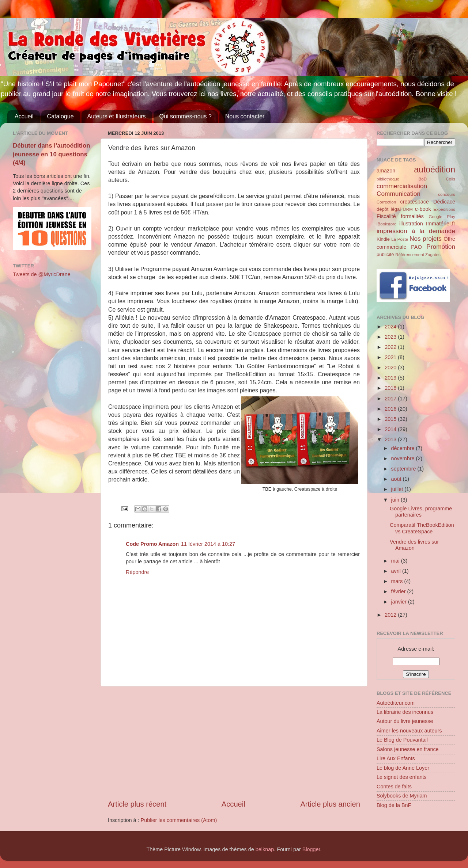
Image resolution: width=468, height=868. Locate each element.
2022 (391, 347)
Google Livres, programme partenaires (421, 512)
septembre (404, 469)
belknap (265, 849)
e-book (423, 209)
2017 (391, 399)
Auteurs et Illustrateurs (117, 116)
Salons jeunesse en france (408, 749)
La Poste (400, 239)
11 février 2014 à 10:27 (208, 544)
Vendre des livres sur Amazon (414, 545)
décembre (404, 448)
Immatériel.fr (441, 224)
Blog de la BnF (394, 805)
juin (396, 500)
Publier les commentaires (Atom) (179, 820)
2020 (391, 368)
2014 (391, 429)
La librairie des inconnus (405, 712)
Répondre (137, 572)
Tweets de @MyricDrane (42, 274)
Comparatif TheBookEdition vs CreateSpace (422, 528)
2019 (391, 378)
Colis (450, 179)
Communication (399, 194)
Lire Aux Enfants (396, 758)
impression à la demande (416, 231)
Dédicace (444, 202)
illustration (411, 224)
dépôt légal (389, 209)
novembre (404, 458)
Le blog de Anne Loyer (403, 768)
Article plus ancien (330, 804)
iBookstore (386, 224)
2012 (391, 615)
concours (447, 194)
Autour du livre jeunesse (405, 721)
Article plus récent (137, 804)
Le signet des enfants (402, 777)
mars (398, 581)
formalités (412, 216)
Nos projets (426, 239)
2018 (391, 388)
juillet (398, 489)
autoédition (435, 170)
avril (397, 571)
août (397, 479)
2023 (391, 337)
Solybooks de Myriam (402, 796)
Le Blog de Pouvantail (402, 740)
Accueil (24, 116)
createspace (414, 202)
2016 (391, 409)
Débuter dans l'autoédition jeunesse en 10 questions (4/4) (52, 154)
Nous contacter (245, 116)
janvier (400, 602)
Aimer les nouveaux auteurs (409, 731)
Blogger (311, 849)
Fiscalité (386, 216)
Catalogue (61, 116)
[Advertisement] (234, 743)
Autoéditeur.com (396, 703)
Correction (386, 202)
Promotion (441, 247)
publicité (385, 254)
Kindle (383, 239)
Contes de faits (394, 787)
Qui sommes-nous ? (186, 116)
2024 (391, 327)
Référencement (410, 255)
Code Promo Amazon (152, 544)
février (399, 591)
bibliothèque (388, 179)
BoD (423, 179)
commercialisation (402, 186)
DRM (408, 209)
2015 (391, 419)
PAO (416, 247)
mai (396, 561)
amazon (386, 171)
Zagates (433, 255)
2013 (391, 439)
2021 (391, 357)
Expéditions (444, 209)
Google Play (442, 217)
